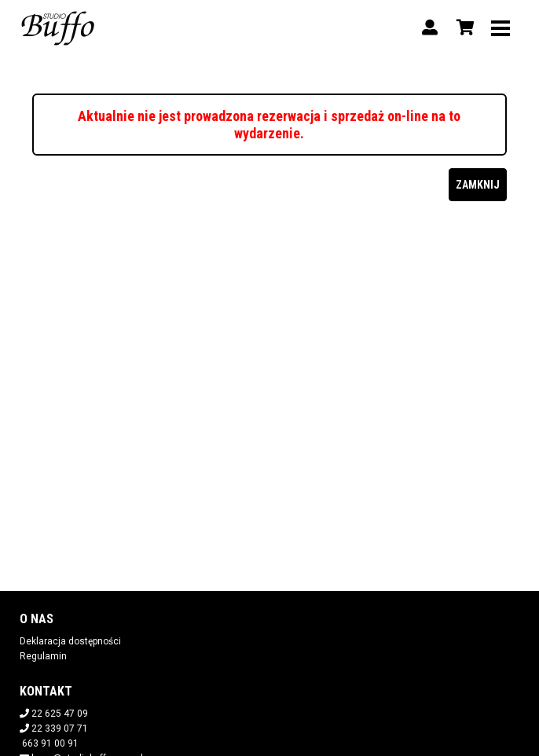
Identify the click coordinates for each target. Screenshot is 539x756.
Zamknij (478, 185)
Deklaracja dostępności (70, 641)
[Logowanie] (430, 28)
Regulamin (43, 656)
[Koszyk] (463, 28)
